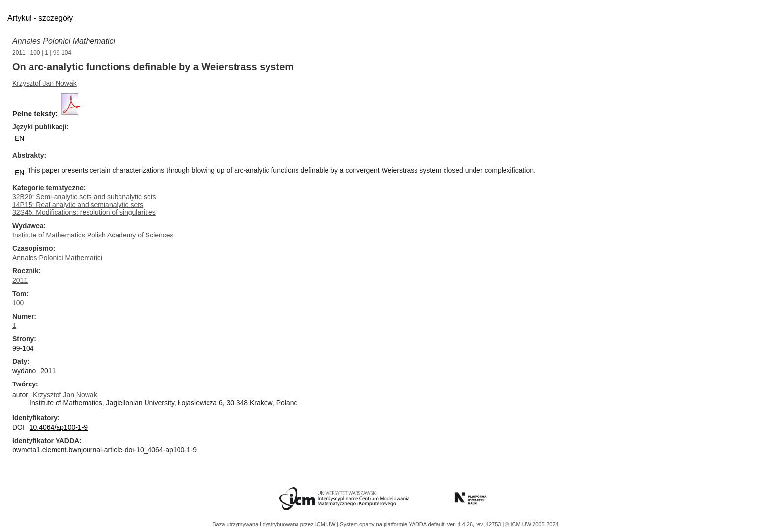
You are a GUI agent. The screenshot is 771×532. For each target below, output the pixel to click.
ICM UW (326, 524)
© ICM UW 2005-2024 (532, 524)
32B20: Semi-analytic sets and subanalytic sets (84, 197)
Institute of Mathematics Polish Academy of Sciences (93, 235)
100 (35, 53)
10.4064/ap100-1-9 (59, 427)
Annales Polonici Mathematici (64, 41)
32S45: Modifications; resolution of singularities (84, 212)
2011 (19, 53)
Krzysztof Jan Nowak (44, 83)
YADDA (418, 524)
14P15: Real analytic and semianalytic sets (78, 205)
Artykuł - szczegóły (40, 18)
